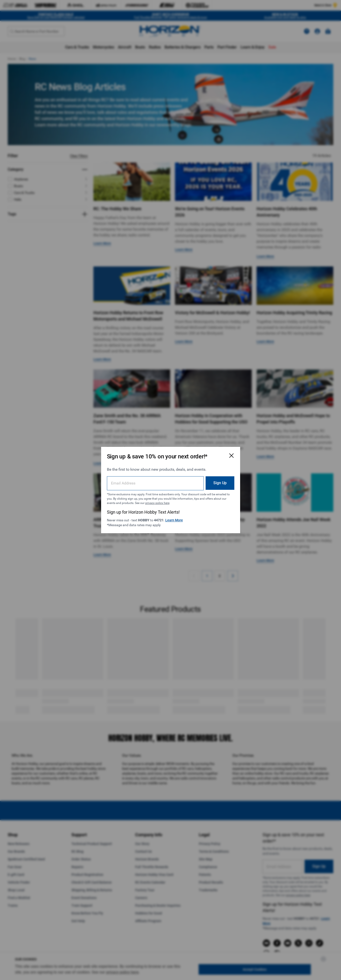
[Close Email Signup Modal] (231, 456)
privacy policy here (157, 503)
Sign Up (220, 483)
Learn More (174, 520)
